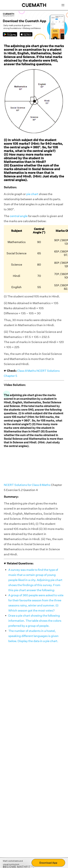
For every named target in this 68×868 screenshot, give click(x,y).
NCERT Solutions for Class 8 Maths (27, 485)
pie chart (32, 194)
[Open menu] (63, 5)
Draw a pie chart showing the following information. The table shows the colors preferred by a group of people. (35, 621)
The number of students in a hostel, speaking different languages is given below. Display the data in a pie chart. (33, 636)
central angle (19, 216)
